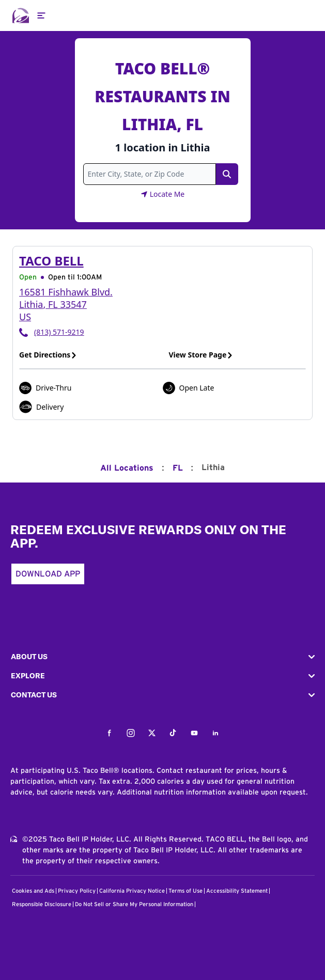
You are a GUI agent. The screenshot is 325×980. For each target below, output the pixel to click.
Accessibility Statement (237, 891)
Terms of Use (185, 891)
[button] (162, 657)
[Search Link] (227, 174)
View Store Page (201, 355)
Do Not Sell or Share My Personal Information (134, 904)
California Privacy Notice (132, 891)
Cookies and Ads (33, 891)
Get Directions (48, 355)
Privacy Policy (77, 891)
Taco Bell (51, 261)
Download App (48, 574)
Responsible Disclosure (42, 904)
